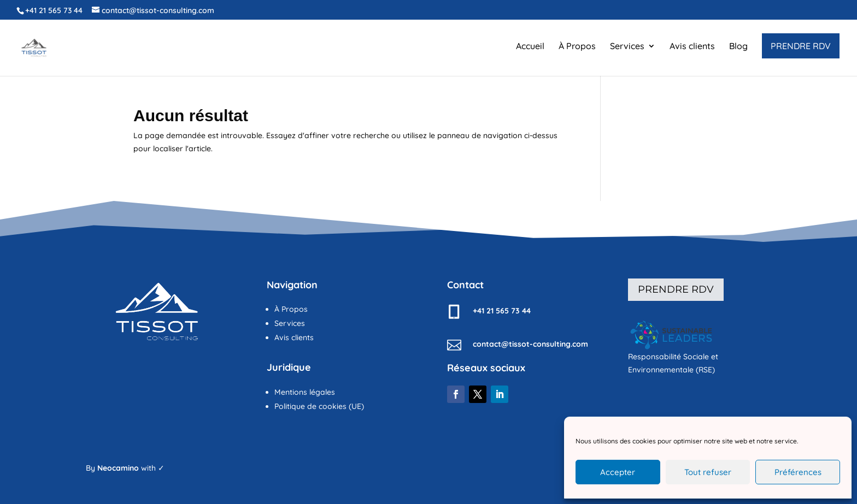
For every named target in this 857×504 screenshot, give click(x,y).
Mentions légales (305, 392)
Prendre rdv (676, 289)
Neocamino (118, 468)
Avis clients (692, 47)
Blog (738, 47)
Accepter (618, 472)
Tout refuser (708, 472)
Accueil (530, 47)
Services (627, 47)
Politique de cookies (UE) (319, 406)
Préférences (798, 472)
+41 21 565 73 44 (54, 10)
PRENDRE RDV (801, 46)
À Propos (577, 47)
